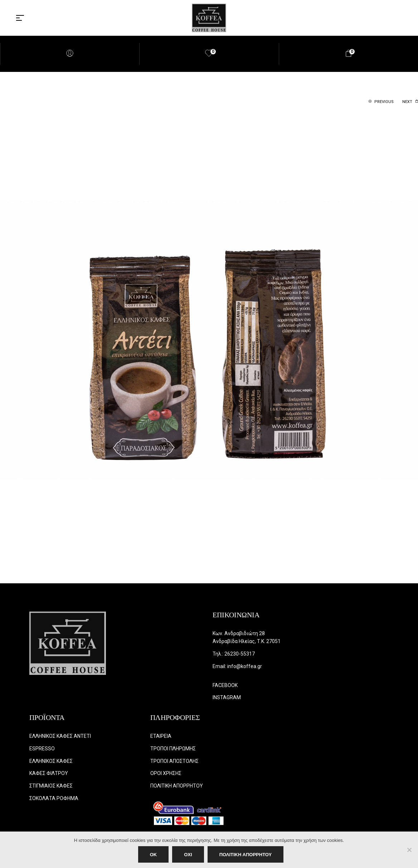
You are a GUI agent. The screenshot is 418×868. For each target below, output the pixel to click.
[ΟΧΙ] (409, 850)
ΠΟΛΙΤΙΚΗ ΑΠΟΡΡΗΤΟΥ (246, 855)
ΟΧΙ (188, 855)
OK (154, 855)
